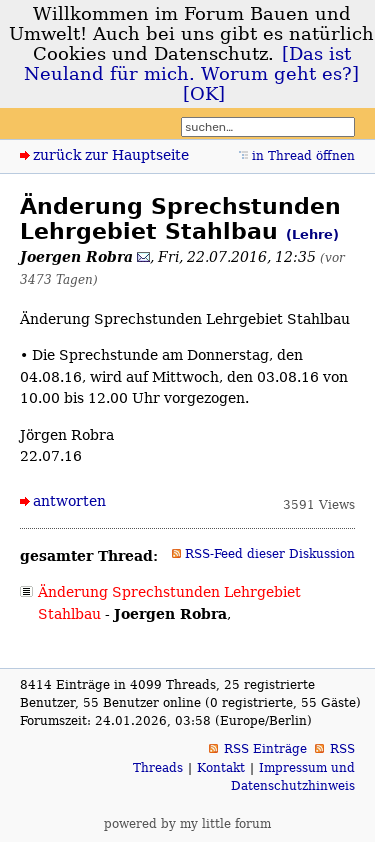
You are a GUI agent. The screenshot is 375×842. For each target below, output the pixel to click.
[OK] (204, 94)
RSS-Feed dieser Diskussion (270, 554)
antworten (69, 501)
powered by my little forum (187, 824)
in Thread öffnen (303, 156)
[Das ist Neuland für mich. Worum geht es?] (191, 64)
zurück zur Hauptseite (111, 155)
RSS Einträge (265, 749)
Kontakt (221, 768)
